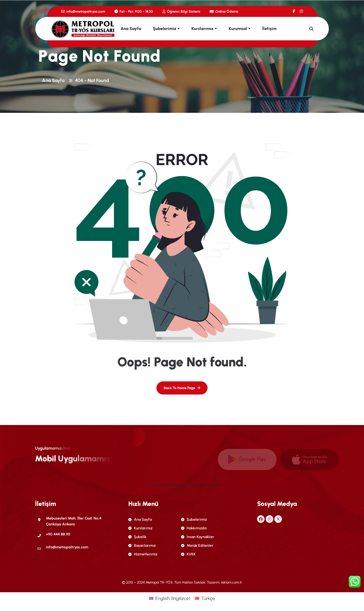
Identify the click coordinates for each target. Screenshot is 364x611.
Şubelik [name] (137, 537)
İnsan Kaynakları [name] (198, 537)
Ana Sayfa (131, 29)
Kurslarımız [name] (140, 528)
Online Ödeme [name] (224, 11)
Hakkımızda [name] (194, 528)
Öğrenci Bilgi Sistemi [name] (181, 11)
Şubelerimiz (165, 29)
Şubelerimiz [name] (194, 519)
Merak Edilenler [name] (197, 545)
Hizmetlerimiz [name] (143, 554)
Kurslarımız (202, 29)
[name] (294, 11)
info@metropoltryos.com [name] (83, 11)
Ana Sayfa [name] (140, 519)
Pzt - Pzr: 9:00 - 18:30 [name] (134, 11)
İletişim (269, 29)
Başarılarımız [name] (142, 545)
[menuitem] (170, 598)
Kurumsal (238, 29)
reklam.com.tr (231, 582)
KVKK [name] (188, 554)
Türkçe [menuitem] (208, 598)
